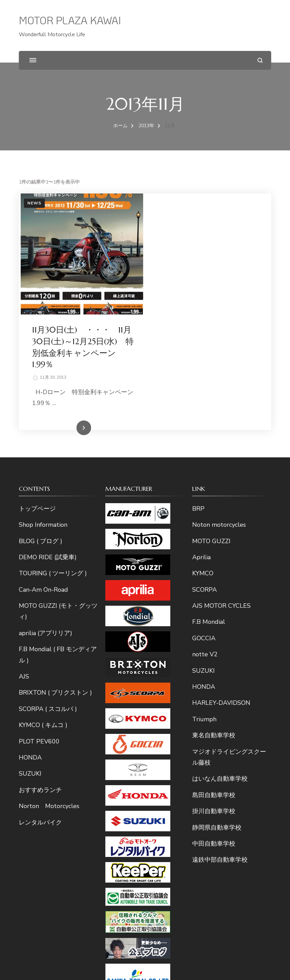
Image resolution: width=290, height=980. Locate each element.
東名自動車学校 (214, 620)
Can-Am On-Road (43, 474)
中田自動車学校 (214, 728)
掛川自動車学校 (214, 696)
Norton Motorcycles (49, 690)
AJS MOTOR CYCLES (221, 490)
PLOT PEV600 (39, 626)
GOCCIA (204, 522)
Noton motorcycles (219, 409)
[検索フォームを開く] (260, 60)
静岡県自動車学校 (217, 712)
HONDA (30, 642)
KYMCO (203, 458)
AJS (24, 561)
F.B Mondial (209, 506)
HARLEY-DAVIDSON (221, 587)
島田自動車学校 (214, 679)
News (34, 203)
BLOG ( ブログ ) (41, 425)
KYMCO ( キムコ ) (43, 609)
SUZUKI (30, 658)
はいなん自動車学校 (220, 663)
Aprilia (201, 441)
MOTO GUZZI (211, 425)
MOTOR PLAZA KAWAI (70, 20)
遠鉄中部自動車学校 (220, 744)
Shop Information (43, 409)
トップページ (37, 393)
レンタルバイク (40, 707)
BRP (198, 393)
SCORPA (205, 474)
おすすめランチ (40, 674)
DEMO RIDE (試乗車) (48, 441)
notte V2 (205, 539)
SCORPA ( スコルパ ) (48, 593)
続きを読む (198, 312)
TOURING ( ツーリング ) (53, 458)
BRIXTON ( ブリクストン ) (55, 577)
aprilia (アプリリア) (45, 517)
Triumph (204, 603)
